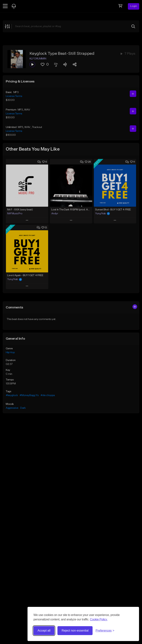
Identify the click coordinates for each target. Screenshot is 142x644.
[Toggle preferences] (105, 631)
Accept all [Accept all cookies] (44, 631)
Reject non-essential (75, 631)
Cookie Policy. (99, 619)
